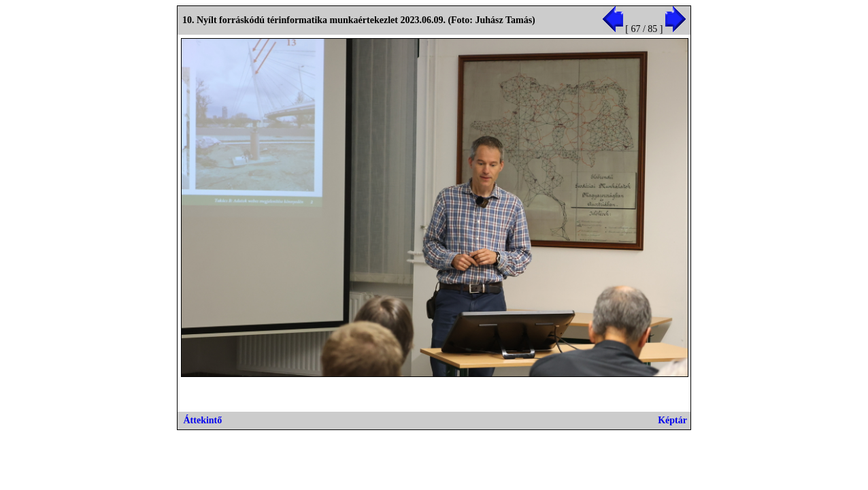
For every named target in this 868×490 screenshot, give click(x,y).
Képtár (672, 420)
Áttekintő (203, 420)
